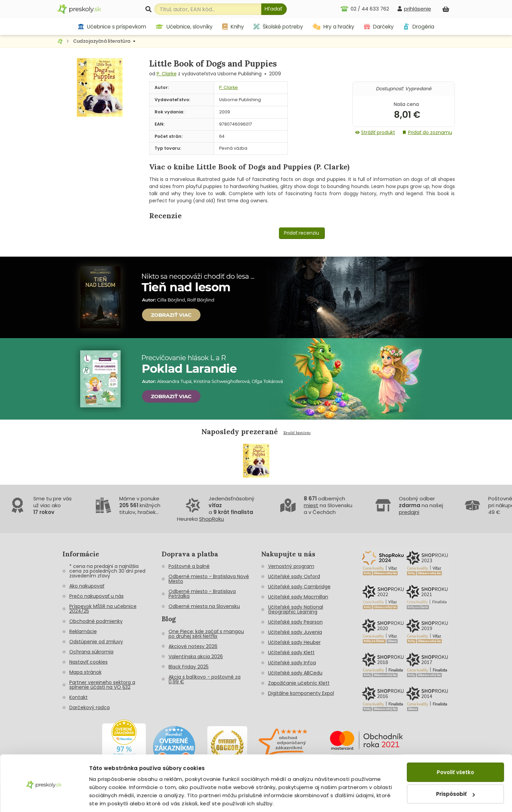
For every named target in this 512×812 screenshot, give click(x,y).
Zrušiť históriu (297, 433)
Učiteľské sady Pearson (295, 622)
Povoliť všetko (455, 749)
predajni (409, 512)
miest (311, 505)
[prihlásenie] (414, 9)
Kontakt (78, 697)
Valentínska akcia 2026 (196, 657)
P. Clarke (167, 74)
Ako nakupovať (87, 586)
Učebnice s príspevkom (112, 27)
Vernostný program (291, 566)
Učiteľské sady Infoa (292, 663)
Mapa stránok (85, 672)
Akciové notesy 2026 (193, 646)
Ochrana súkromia (91, 652)
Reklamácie (83, 631)
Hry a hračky (333, 27)
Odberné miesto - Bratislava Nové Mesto (209, 579)
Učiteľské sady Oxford (294, 576)
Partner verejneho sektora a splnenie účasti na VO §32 (102, 685)
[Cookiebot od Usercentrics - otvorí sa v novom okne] (44, 799)
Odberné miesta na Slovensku (204, 606)
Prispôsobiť (456, 770)
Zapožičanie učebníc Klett (299, 683)
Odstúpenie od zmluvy (96, 642)
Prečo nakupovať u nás (96, 596)
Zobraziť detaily (111, 799)
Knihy (233, 27)
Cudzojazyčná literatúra (102, 41)
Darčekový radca (90, 707)
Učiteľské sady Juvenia (295, 632)
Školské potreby (278, 27)
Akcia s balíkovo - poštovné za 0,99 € (205, 679)
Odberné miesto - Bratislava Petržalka (202, 594)
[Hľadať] (274, 9)
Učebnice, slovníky (184, 27)
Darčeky (379, 27)
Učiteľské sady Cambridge (299, 587)
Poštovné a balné (189, 566)
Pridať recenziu (302, 233)
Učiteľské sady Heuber (294, 642)
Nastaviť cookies (89, 662)
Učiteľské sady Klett (291, 652)
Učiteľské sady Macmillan (298, 597)
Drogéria (419, 27)
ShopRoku (211, 519)
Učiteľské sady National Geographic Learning (296, 609)
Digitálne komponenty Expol (301, 693)
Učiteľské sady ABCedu (295, 673)
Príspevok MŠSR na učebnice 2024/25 (103, 609)
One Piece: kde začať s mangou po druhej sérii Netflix (206, 634)
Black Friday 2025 (189, 667)
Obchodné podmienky (96, 621)
